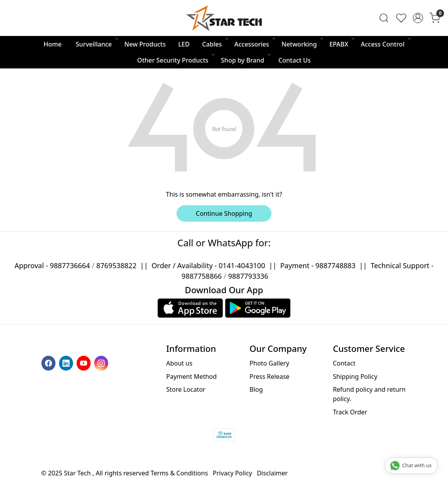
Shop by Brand (245, 60)
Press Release (270, 376)
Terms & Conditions (179, 473)
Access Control (386, 44)
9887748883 (335, 265)
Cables (215, 44)
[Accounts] (418, 18)
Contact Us (295, 60)
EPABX (342, 44)
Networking (302, 44)
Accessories (254, 44)
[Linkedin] (67, 362)
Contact (344, 363)
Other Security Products (175, 60)
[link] (384, 18)
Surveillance (96, 44)
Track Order (350, 412)
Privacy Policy (233, 473)
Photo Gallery (270, 363)
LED (184, 44)
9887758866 (202, 276)
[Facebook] (49, 362)
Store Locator (186, 389)
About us (179, 363)
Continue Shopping (224, 213)
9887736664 (70, 265)
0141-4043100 (242, 265)
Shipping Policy (355, 376)
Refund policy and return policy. (369, 394)
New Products (145, 44)
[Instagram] (102, 362)
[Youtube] (85, 362)
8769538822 (116, 265)
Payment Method (191, 376)
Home (53, 44)
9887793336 (248, 276)
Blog (256, 389)
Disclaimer (272, 473)
